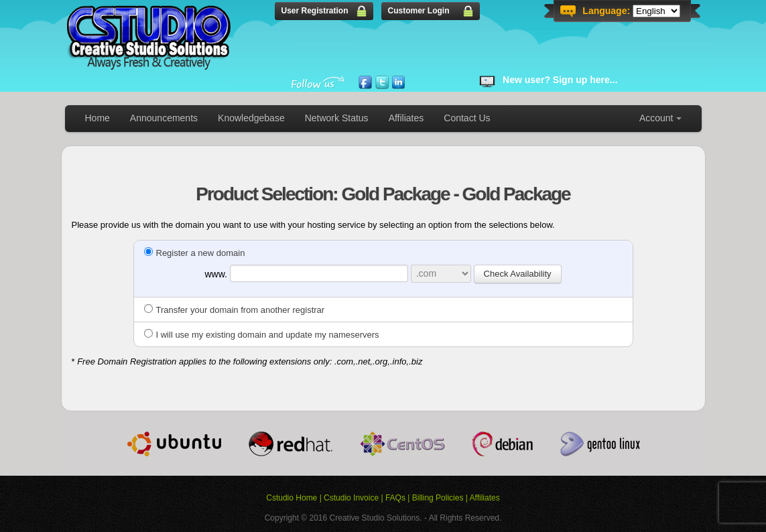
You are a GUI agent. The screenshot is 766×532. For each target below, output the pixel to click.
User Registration (315, 11)
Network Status (337, 118)
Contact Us (467, 118)
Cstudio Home (292, 498)
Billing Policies (438, 498)
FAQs (395, 498)
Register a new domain (195, 253)
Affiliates (406, 118)
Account (656, 118)
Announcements (164, 118)
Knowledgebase (251, 118)
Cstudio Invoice (351, 498)
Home (98, 118)
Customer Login (419, 11)
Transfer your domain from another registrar (235, 310)
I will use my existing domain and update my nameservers (262, 335)
